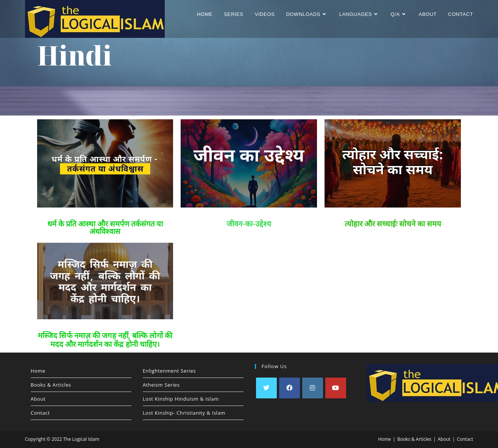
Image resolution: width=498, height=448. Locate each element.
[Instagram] (313, 388)
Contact (40, 413)
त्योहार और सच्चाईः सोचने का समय (393, 224)
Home (38, 371)
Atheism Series (161, 385)
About (38, 399)
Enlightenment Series (169, 371)
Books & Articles (51, 385)
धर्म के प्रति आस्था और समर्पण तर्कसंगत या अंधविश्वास (105, 228)
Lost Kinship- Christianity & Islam (184, 413)
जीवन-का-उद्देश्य (249, 224)
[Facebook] (290, 388)
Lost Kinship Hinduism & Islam (181, 399)
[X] (266, 388)
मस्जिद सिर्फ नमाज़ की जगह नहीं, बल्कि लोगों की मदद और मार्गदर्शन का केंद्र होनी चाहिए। (105, 340)
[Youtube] (336, 388)
